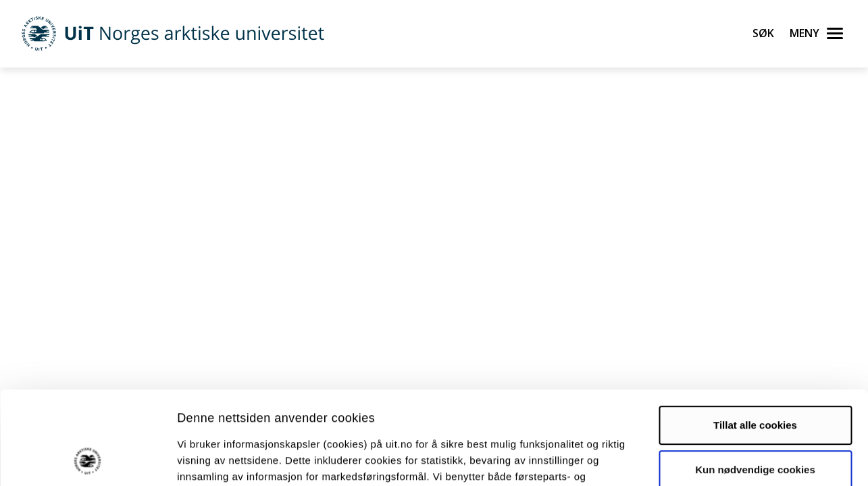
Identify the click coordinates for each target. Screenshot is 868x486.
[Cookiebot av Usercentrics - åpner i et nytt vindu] (87, 460)
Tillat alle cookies (755, 338)
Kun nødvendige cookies (755, 382)
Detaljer (719, 459)
